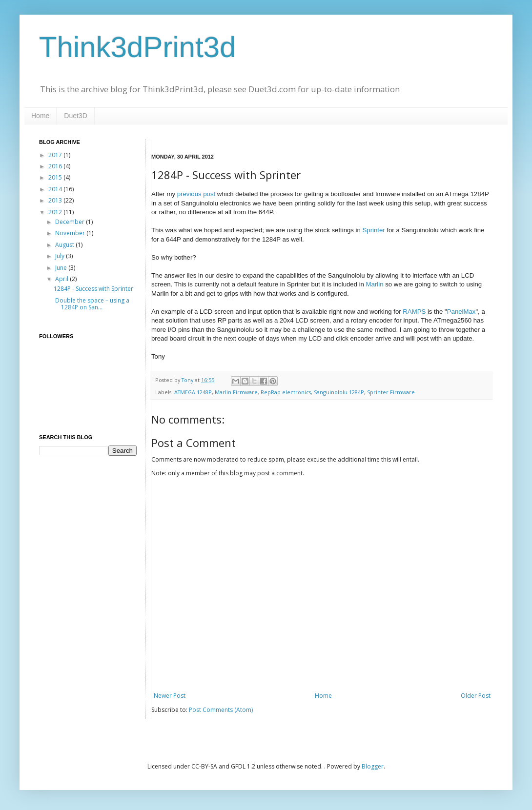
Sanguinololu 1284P (339, 392)
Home (40, 116)
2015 (56, 177)
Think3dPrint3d (138, 47)
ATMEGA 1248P (193, 392)
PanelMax (461, 312)
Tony (188, 380)
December (71, 222)
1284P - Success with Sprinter (93, 289)
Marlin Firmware (236, 392)
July (61, 256)
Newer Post (170, 696)
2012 (56, 212)
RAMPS (414, 312)
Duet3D (75, 116)
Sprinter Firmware (391, 392)
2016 (56, 166)
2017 (56, 155)
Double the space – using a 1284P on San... (92, 304)
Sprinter (374, 230)
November (71, 233)
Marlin (375, 284)
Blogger (373, 766)
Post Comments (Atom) (221, 710)
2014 (56, 189)
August (65, 245)
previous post (196, 194)
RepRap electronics (286, 392)
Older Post (476, 696)
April (62, 279)
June (62, 268)
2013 (56, 200)
